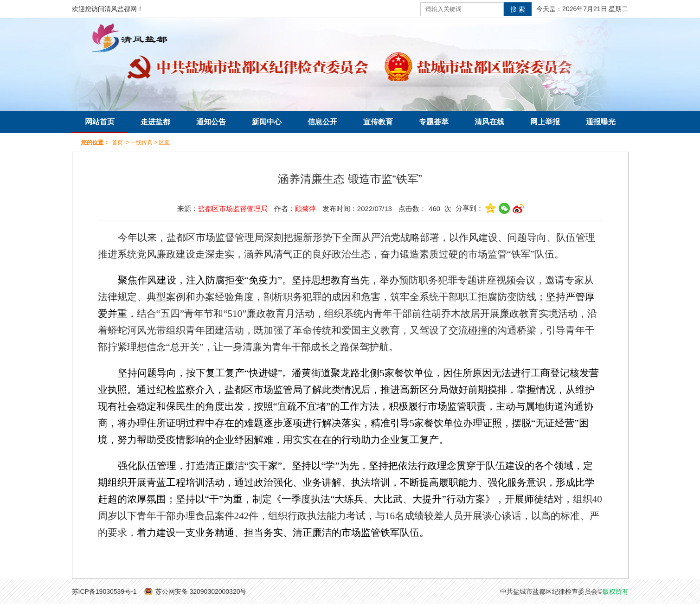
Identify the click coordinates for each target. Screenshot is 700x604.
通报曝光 (601, 122)
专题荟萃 (434, 122)
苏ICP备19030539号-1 (104, 591)
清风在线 (489, 122)
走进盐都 (155, 122)
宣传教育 (378, 122)
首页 (117, 142)
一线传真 (141, 142)
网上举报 (545, 122)
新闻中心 (267, 122)
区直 (164, 142)
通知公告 (211, 122)
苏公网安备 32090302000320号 (201, 591)
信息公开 (322, 122)
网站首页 (100, 122)
